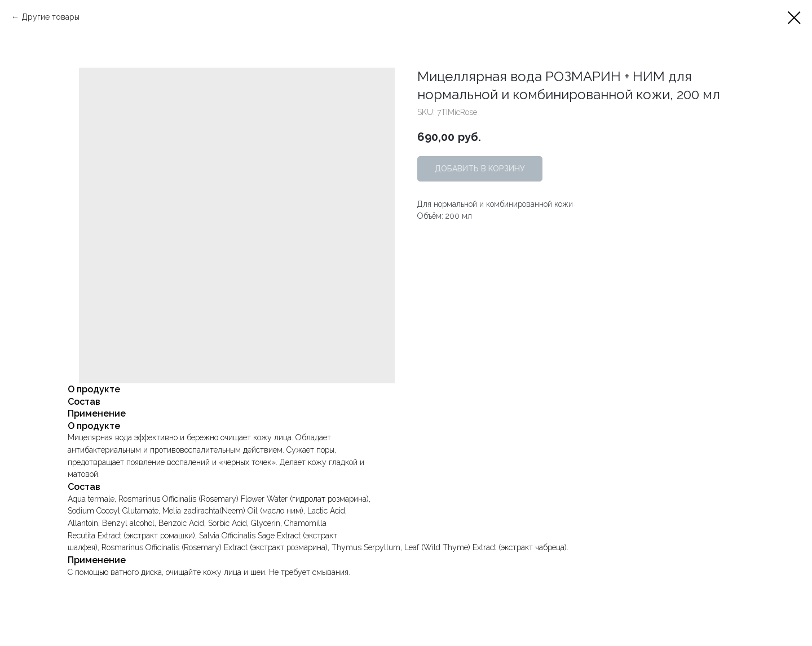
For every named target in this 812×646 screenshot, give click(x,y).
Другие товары (50, 17)
